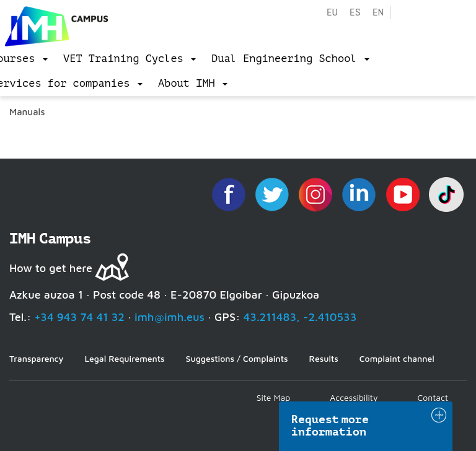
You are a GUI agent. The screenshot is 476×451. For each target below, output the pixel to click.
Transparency (36, 358)
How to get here (51, 268)
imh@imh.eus (170, 317)
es (355, 13)
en (378, 13)
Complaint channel (397, 358)
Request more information (330, 426)
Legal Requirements (124, 358)
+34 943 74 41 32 (79, 317)
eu (332, 13)
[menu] (130, 59)
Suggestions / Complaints (237, 358)
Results (324, 358)
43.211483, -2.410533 (300, 317)
